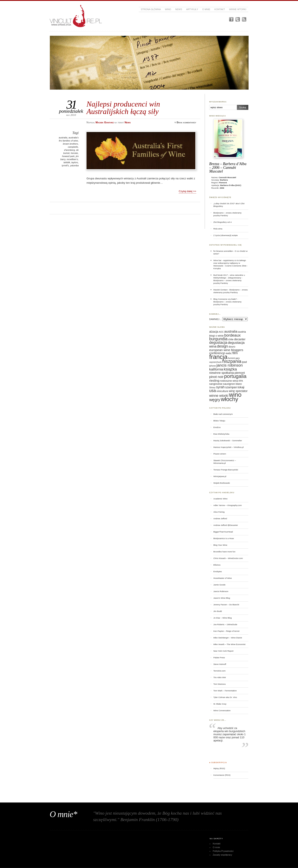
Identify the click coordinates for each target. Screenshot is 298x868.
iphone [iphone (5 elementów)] (213, 366)
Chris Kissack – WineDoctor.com (228, 558)
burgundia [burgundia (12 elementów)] (218, 339)
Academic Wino (220, 499)
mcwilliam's (72, 159)
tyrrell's (65, 165)
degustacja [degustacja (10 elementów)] (218, 343)
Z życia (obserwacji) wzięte (225, 235)
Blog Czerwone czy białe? (225, 299)
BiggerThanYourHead (223, 532)
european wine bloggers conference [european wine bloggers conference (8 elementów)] (226, 351)
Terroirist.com (219, 671)
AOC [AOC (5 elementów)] (221, 332)
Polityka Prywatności (223, 851)
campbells (73, 147)
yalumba (74, 165)
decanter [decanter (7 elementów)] (240, 339)
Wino (168, 9)
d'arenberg (70, 150)
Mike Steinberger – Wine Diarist (228, 638)
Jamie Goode (219, 585)
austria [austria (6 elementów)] (242, 332)
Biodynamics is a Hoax (224, 538)
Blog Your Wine (220, 545)
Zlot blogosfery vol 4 (222, 222)
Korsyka (217, 268)
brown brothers (70, 144)
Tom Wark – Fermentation (225, 691)
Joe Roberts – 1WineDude (225, 624)
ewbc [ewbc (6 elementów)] (229, 353)
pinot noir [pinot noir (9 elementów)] (216, 377)
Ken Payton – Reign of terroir (227, 631)
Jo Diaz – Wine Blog (223, 618)
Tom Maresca (219, 684)
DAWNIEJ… (215, 319)
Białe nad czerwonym (223, 414)
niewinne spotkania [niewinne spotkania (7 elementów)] (222, 373)
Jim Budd (218, 611)
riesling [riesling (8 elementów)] (214, 381)
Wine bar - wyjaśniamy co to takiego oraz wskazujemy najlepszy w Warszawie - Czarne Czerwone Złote (230, 263)
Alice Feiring (219, 512)
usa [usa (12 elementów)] (213, 391)
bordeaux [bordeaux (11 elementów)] (232, 335)
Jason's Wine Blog (222, 598)
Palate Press (219, 658)
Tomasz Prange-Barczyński (226, 470)
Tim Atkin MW (220, 677)
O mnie (206, 9)
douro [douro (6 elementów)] (232, 347)
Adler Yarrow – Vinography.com (228, 505)
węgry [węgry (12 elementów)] (215, 400)
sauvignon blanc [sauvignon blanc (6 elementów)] (233, 384)
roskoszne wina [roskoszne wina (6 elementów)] (229, 381)
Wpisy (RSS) (219, 768)
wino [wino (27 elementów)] (235, 395)
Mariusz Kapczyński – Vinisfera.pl (228, 447)
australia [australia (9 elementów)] (231, 331)
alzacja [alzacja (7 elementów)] (214, 332)
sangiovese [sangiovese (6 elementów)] (216, 384)
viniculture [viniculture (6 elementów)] (222, 391)
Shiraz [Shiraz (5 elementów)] (212, 387)
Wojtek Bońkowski (222, 483)
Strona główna (151, 9)
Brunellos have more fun (224, 552)
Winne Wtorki (238, 9)
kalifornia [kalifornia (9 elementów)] (216, 369)
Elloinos (217, 565)
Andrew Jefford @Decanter (226, 525)
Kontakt (220, 9)
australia (63, 138)
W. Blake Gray (220, 704)
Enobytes (218, 571)
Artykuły (192, 9)
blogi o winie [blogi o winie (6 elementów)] (216, 336)
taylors (75, 162)
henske (74, 153)
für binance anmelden (223, 251)
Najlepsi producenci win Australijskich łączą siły (123, 108)
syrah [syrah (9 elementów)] (220, 387)
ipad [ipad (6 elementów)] (244, 362)
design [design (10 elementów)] (223, 346)
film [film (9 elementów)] (235, 353)
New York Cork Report (223, 651)
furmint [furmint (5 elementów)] (231, 358)
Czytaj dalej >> (187, 191)
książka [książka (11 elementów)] (230, 369)
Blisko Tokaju (219, 421)
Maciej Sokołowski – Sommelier (228, 441)
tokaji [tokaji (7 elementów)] (241, 387)
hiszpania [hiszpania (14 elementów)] (232, 361)
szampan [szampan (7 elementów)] (231, 387)
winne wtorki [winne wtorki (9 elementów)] (219, 396)
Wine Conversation (222, 710)
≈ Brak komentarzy (185, 122)
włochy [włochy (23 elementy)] (230, 399)
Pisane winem (220, 454)
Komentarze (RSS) (222, 775)
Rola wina (218, 229)
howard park (68, 156)
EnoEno (217, 427)
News (179, 9)
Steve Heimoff (220, 664)
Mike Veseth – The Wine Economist (229, 644)
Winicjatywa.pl (220, 476)
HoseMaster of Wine (223, 578)
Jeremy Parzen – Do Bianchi (226, 605)
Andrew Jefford (220, 519)
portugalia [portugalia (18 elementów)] (235, 376)
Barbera (224, 180)
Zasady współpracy (222, 855)
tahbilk (67, 162)
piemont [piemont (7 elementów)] (240, 373)
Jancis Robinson (221, 591)
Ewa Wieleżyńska (221, 434)
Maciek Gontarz (220, 290)
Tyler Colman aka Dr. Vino (225, 697)
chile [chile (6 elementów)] (231, 339)
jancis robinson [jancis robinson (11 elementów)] (230, 365)
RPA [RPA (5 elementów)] (241, 381)
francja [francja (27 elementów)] (218, 357)
